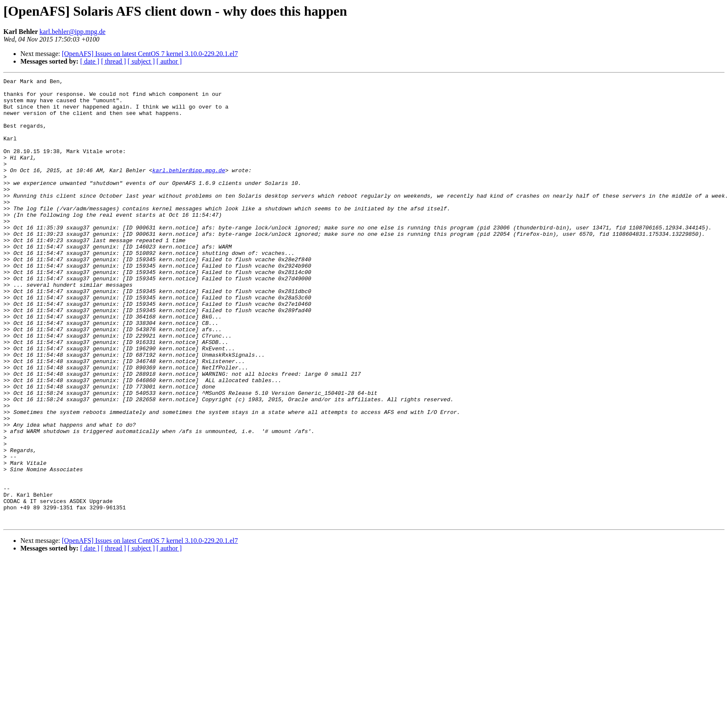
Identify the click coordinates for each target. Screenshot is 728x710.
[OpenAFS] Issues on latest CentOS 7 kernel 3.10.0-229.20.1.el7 (150, 54)
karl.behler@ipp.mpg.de (73, 32)
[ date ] (90, 61)
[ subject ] (141, 61)
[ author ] (169, 61)
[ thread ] (113, 61)
